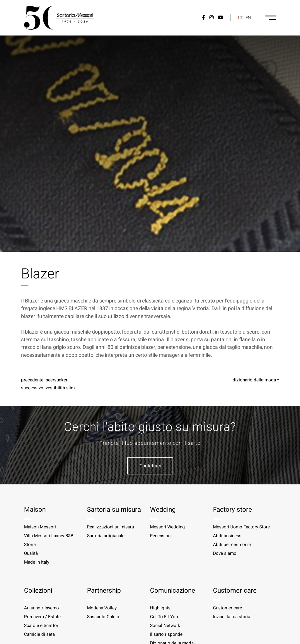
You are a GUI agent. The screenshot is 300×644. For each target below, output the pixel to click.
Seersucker (57, 380)
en (248, 18)
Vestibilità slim (60, 388)
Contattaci (150, 466)
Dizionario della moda (254, 380)
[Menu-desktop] (271, 18)
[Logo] (59, 18)
